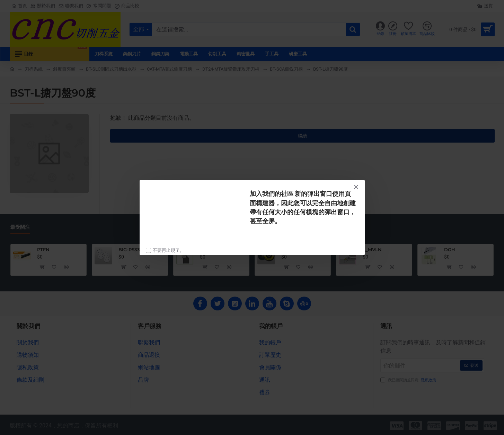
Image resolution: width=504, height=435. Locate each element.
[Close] (356, 187)
